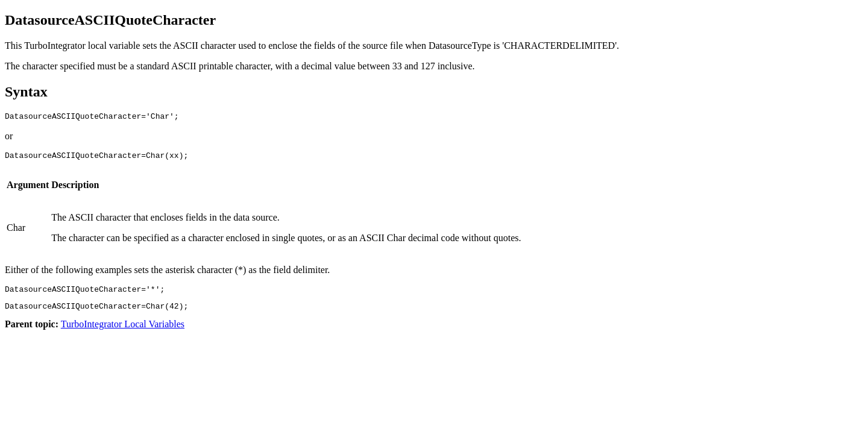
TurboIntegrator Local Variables (123, 331)
